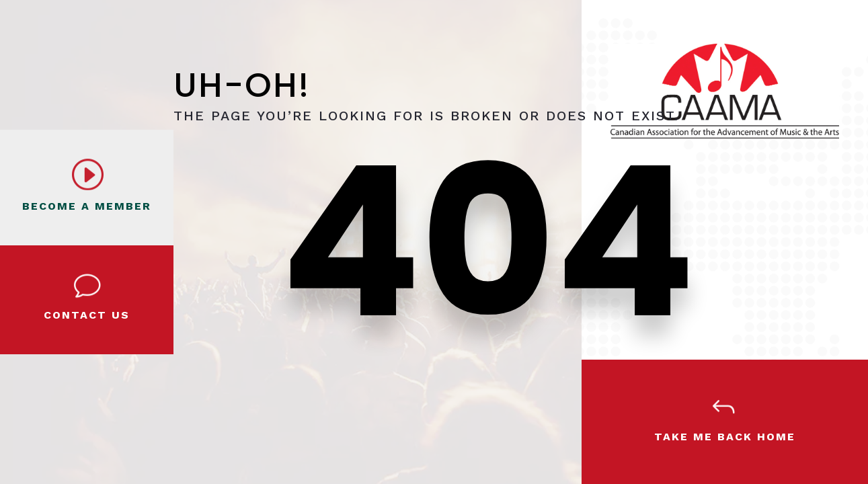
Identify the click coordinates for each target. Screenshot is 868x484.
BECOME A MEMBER (87, 206)
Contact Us (87, 315)
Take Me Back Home (725, 437)
